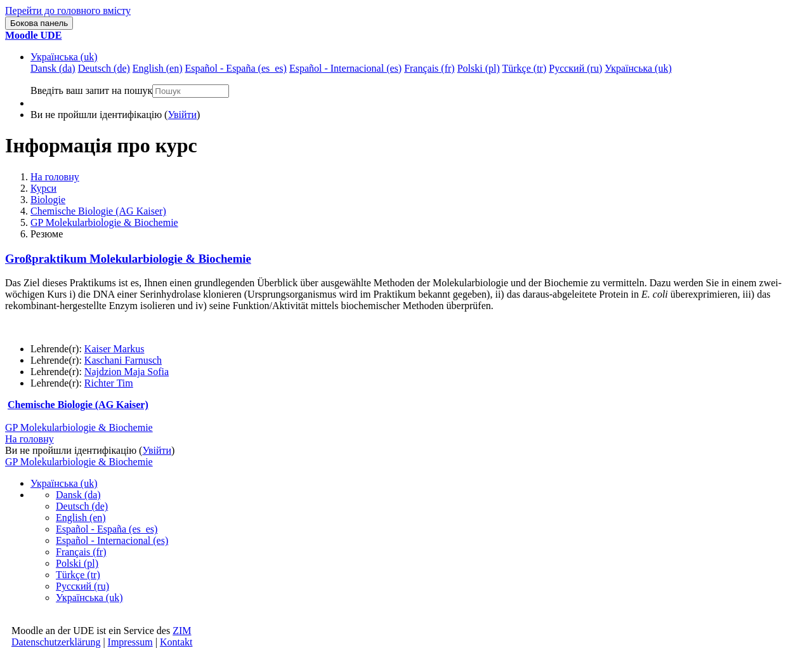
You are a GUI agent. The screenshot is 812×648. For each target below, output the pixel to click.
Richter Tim (109, 383)
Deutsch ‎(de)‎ (82, 506)
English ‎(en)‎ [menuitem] (158, 68)
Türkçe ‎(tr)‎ (78, 575)
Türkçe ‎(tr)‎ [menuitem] (525, 68)
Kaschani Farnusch (123, 360)
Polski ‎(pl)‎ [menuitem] (479, 68)
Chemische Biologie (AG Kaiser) (98, 211)
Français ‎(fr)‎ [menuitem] (429, 68)
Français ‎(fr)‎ (81, 552)
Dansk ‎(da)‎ (78, 495)
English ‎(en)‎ (81, 518)
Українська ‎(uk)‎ (64, 57)
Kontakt (176, 642)
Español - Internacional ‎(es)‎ (112, 540)
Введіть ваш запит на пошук (91, 90)
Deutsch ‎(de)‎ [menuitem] (104, 68)
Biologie (48, 200)
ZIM (182, 631)
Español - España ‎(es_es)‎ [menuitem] (235, 68)
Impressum (130, 642)
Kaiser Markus (115, 349)
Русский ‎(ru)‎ (82, 586)
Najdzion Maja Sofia (127, 372)
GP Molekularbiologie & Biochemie (104, 222)
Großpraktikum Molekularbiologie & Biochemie (128, 259)
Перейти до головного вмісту (68, 10)
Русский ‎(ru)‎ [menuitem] (575, 68)
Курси (43, 188)
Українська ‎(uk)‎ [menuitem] (638, 68)
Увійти (182, 115)
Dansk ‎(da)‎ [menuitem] (53, 68)
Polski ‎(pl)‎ (77, 563)
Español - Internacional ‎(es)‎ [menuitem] (345, 68)
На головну (55, 177)
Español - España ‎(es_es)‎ (107, 529)
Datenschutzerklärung (56, 642)
